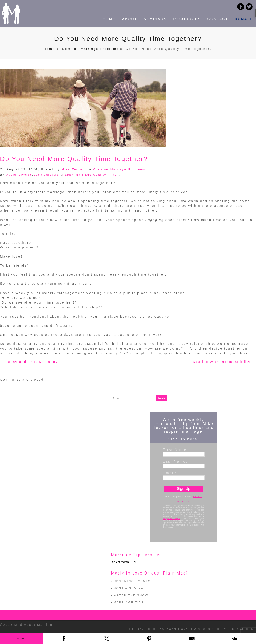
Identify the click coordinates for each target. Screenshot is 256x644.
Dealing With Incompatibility (222, 362)
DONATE (244, 19)
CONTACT (218, 19)
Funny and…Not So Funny (32, 362)
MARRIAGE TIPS (129, 602)
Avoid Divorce (19, 175)
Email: (170, 473)
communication (47, 175)
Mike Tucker (73, 169)
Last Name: (175, 461)
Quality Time (105, 175)
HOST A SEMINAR (130, 588)
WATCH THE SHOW (131, 595)
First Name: (176, 450)
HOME (109, 19)
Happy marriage (77, 175)
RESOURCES (187, 19)
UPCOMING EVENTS (132, 581)
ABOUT (130, 19)
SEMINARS (155, 19)
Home (49, 49)
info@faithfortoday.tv (171, 518)
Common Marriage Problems (90, 49)
